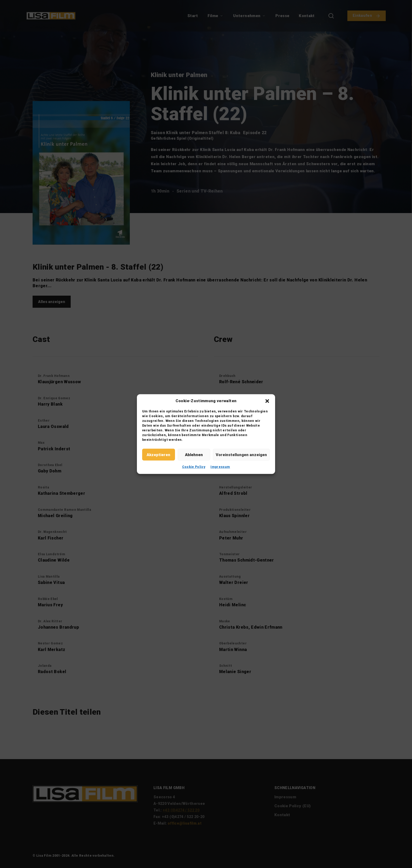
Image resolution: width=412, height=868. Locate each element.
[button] (267, 401)
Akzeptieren (158, 455)
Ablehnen (194, 455)
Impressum (220, 467)
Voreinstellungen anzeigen (241, 455)
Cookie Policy (194, 467)
